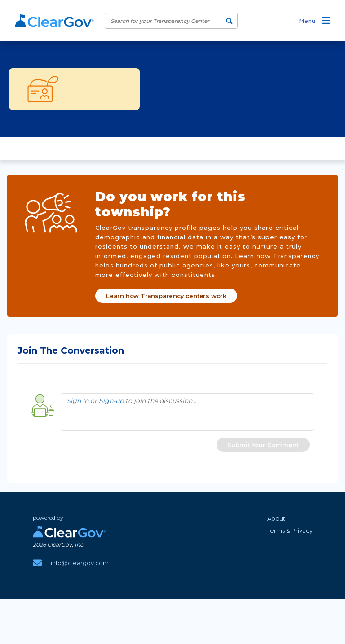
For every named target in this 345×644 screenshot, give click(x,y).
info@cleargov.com (80, 563)
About (276, 518)
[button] (263, 445)
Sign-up (111, 401)
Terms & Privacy (290, 530)
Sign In (77, 401)
